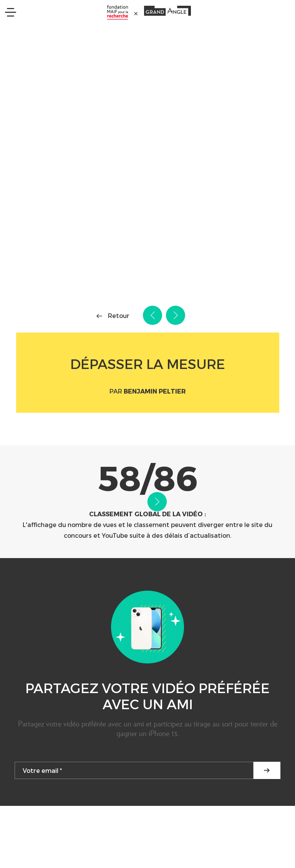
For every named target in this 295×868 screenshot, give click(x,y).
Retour (119, 315)
